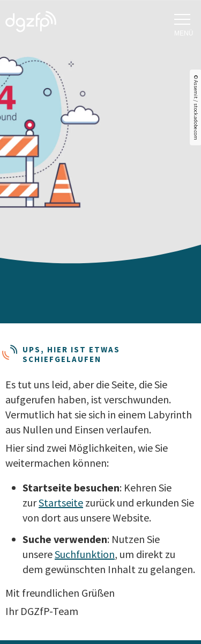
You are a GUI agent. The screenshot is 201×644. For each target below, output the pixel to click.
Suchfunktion (85, 554)
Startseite (61, 502)
